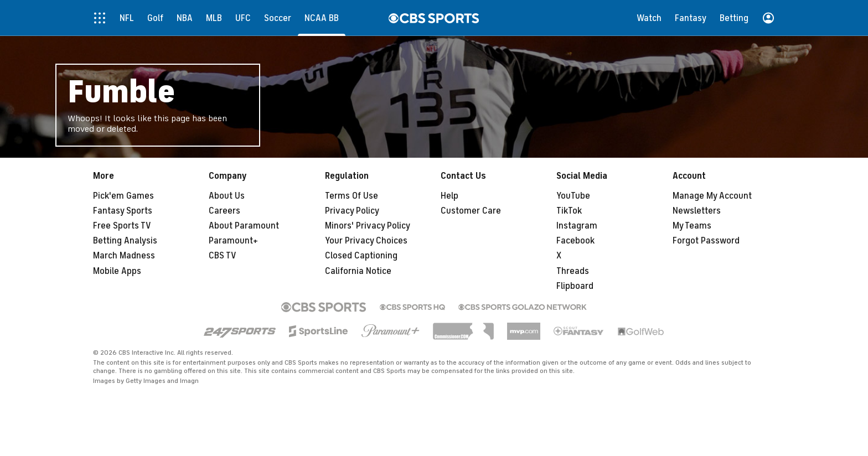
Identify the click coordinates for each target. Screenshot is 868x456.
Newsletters (697, 211)
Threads (573, 271)
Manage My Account (712, 196)
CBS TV (223, 256)
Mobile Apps (117, 271)
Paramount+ (233, 241)
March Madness (124, 256)
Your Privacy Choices (366, 241)
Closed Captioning (361, 256)
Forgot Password (706, 241)
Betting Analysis (125, 241)
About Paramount (244, 226)
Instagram (577, 226)
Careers (224, 211)
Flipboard (575, 286)
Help (449, 196)
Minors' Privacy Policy (368, 226)
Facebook (575, 241)
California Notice (358, 271)
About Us (227, 196)
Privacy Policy (352, 211)
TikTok (569, 211)
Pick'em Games (123, 196)
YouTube (573, 196)
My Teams (692, 226)
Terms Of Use (352, 196)
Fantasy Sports (123, 211)
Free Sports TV (122, 226)
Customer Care (471, 211)
